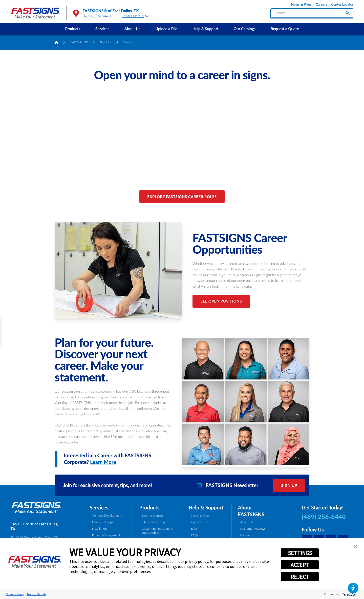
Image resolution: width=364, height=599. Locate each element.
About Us (132, 29)
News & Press (301, 4)
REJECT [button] (300, 577)
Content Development (107, 515)
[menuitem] (72, 29)
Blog (194, 529)
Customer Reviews (253, 529)
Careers (321, 4)
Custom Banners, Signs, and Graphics (157, 531)
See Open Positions (221, 301)
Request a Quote (285, 29)
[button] (353, 588)
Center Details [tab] (135, 16)
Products (72, 29)
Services (102, 29)
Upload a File (166, 29)
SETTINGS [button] (300, 553)
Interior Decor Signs (155, 522)
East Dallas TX (79, 42)
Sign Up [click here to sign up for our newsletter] (289, 485)
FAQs (195, 535)
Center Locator (342, 4)
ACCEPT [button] (300, 565)
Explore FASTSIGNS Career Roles (182, 197)
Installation (99, 529)
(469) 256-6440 (97, 16)
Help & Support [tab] (206, 507)
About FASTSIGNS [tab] (251, 511)
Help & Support (206, 29)
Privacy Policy (15, 594)
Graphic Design (102, 522)
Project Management (106, 535)
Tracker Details (36, 594)
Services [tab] (99, 507)
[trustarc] (349, 594)
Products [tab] (149, 507)
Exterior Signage (153, 515)
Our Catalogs (245, 29)
